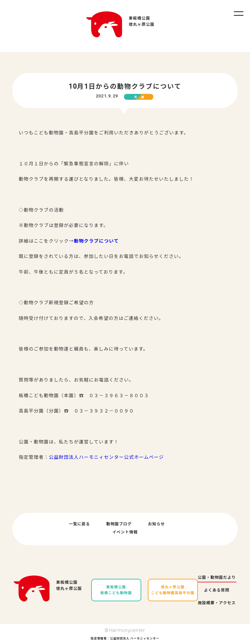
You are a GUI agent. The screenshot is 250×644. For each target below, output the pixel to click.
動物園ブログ (119, 524)
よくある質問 (217, 590)
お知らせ (157, 524)
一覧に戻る (80, 524)
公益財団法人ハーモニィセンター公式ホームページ (106, 457)
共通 (141, 97)
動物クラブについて (96, 241)
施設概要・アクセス (217, 603)
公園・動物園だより (217, 577)
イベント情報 (125, 532)
